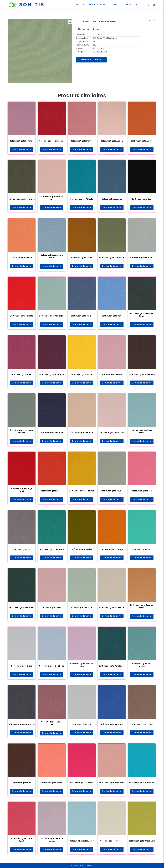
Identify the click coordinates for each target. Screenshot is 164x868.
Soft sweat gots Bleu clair (82, 841)
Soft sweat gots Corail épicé (22, 840)
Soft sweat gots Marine (52, 432)
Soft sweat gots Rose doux (112, 783)
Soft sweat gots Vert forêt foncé (142, 315)
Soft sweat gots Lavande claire (82, 665)
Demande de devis (91, 60)
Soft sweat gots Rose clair (112, 432)
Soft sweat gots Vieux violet (52, 723)
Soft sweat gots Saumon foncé (142, 606)
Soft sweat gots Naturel (112, 841)
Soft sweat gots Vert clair (82, 607)
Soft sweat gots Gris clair (142, 257)
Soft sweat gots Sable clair (112, 607)
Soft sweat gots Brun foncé (142, 374)
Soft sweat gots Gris (22, 549)
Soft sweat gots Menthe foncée (22, 431)
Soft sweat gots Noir (142, 199)
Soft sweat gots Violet (22, 374)
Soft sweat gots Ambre (142, 141)
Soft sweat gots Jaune (82, 374)
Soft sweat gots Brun (22, 783)
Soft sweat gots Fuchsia (82, 783)
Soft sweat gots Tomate (22, 316)
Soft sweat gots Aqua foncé (142, 431)
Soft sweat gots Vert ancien (142, 665)
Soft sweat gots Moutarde (82, 491)
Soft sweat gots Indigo (82, 316)
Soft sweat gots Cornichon (112, 257)
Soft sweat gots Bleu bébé (52, 666)
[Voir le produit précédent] (150, 20)
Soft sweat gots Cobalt (112, 724)
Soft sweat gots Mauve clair (52, 198)
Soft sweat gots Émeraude (52, 549)
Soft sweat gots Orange (112, 549)
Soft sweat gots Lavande (22, 141)
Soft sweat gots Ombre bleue (52, 256)
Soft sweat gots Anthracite (22, 724)
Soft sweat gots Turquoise (142, 783)
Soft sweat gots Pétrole (82, 199)
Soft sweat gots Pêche (52, 783)
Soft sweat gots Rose (22, 257)
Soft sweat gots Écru (82, 724)
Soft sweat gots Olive (82, 549)
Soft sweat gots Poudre (82, 432)
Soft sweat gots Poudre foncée (52, 840)
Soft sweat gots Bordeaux (52, 141)
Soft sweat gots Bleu (112, 316)
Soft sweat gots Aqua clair (52, 316)
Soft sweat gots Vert (142, 549)
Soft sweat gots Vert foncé (112, 666)
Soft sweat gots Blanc (22, 666)
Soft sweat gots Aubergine (52, 374)
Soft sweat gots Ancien (112, 141)
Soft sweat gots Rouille (52, 491)
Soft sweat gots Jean (112, 199)
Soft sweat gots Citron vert (142, 841)
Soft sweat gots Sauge (112, 491)
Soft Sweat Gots (100, 52)
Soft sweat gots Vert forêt (22, 607)
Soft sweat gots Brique (82, 257)
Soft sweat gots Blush (52, 607)
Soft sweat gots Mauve (82, 141)
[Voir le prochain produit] (154, 20)
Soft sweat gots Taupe (142, 724)
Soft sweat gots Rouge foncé (22, 490)
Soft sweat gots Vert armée (22, 199)
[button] (70, 22)
